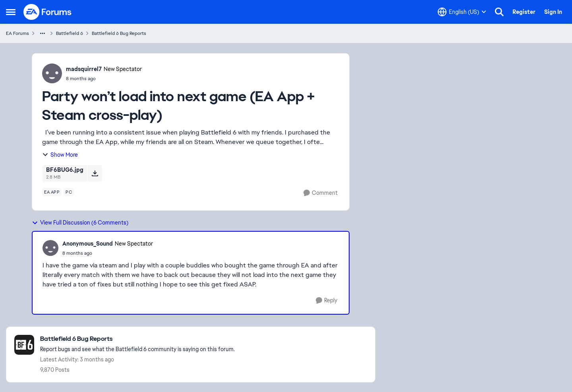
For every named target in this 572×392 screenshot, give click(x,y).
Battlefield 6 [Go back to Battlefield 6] (70, 33)
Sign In (553, 12)
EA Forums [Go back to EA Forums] (17, 33)
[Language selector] (462, 12)
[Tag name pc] (69, 192)
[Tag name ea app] (52, 192)
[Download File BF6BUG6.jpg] (95, 173)
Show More (60, 155)
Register (524, 12)
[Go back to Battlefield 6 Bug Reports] (137, 339)
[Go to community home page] (48, 12)
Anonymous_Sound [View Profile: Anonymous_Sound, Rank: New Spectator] (88, 244)
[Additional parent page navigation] (43, 33)
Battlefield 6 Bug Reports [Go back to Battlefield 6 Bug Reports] (119, 33)
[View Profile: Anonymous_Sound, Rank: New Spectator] (50, 248)
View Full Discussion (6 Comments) (80, 223)
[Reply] (327, 301)
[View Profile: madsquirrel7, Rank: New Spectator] (52, 73)
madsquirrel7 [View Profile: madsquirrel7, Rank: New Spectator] (84, 69)
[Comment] (321, 193)
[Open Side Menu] (11, 12)
